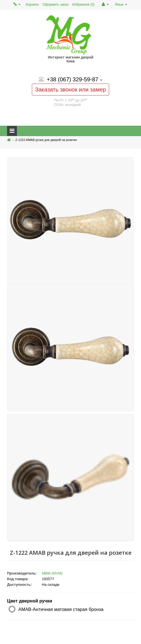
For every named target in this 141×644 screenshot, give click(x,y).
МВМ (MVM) (52, 573)
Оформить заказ (56, 5)
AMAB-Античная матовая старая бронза (61, 609)
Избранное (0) (83, 5)
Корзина (32, 5)
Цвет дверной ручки (30, 601)
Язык (121, 4)
